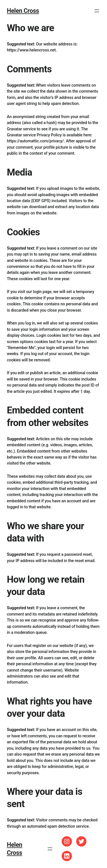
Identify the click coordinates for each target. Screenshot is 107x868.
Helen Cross (23, 11)
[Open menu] (97, 11)
